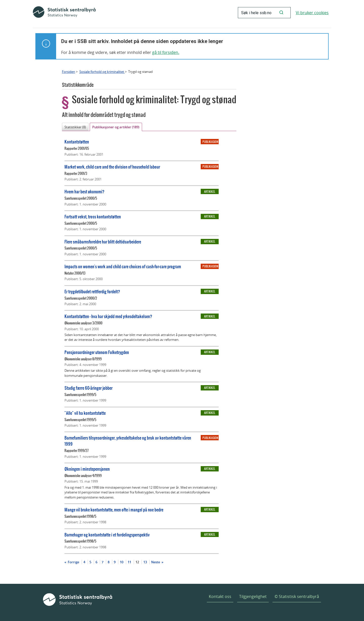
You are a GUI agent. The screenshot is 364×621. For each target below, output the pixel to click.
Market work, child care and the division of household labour (112, 167)
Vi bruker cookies (312, 13)
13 (145, 562)
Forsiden (69, 72)
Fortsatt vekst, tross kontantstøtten (93, 216)
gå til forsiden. (166, 52)
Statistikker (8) (75, 127)
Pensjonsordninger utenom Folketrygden (97, 352)
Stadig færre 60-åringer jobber (88, 388)
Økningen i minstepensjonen (87, 469)
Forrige (73, 562)
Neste (156, 562)
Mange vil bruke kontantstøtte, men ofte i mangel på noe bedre (114, 510)
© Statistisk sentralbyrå (297, 596)
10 (122, 562)
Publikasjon (210, 142)
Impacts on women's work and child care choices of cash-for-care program (123, 266)
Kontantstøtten (77, 142)
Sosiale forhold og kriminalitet (102, 72)
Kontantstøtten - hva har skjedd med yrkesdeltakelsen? (108, 316)
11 (129, 562)
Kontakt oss (220, 596)
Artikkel (210, 192)
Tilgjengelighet (253, 596)
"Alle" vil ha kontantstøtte (85, 413)
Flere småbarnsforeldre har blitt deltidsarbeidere (103, 242)
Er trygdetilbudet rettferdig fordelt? (92, 291)
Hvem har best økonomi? (84, 191)
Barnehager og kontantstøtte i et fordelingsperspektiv (107, 535)
